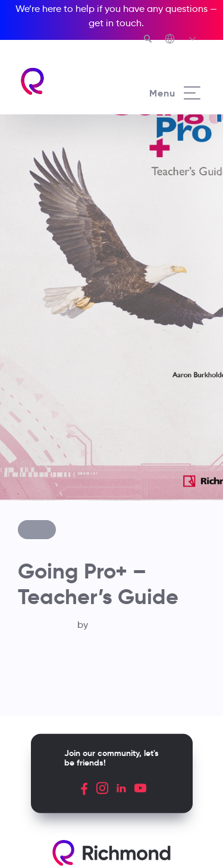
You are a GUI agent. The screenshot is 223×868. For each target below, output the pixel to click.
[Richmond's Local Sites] (181, 40)
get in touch (115, 23)
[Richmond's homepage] (65, 81)
